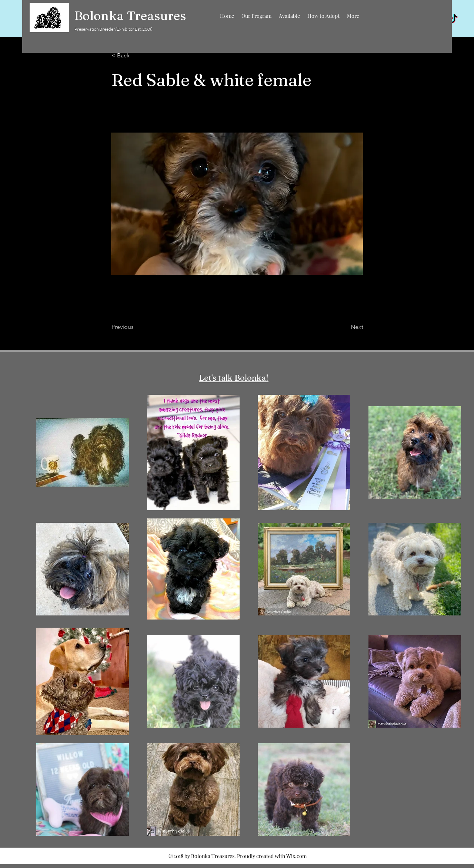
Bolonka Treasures (130, 16)
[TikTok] (453, 19)
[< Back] (136, 56)
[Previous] (136, 327)
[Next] (345, 327)
